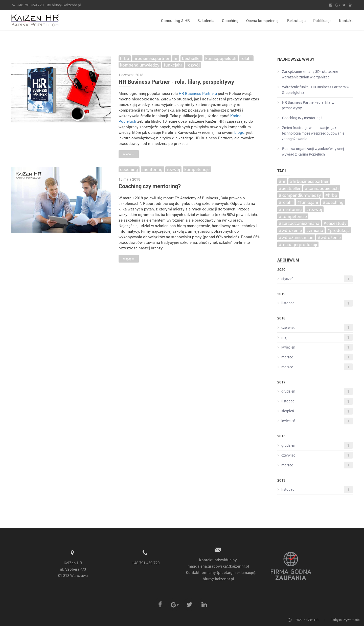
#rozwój (314, 209)
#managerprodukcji (298, 244)
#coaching (333, 202)
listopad (315, 303)
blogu (239, 132)
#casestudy (335, 223)
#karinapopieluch (322, 188)
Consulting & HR (175, 20)
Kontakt (346, 20)
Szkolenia (206, 20)
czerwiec (315, 327)
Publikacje (322, 20)
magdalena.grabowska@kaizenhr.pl (218, 566)
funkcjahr (173, 65)
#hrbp (331, 195)
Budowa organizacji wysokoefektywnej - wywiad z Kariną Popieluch (312, 151)
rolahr (246, 58)
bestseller (191, 58)
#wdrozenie (290, 230)
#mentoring (290, 209)
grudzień (315, 391)
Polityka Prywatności (345, 620)
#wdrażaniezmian (296, 237)
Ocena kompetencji (263, 20)
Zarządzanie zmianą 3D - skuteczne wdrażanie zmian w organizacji (308, 74)
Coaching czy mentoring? (150, 186)
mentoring (152, 169)
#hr (282, 181)
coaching (129, 169)
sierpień (315, 411)
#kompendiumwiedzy (300, 195)
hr (176, 58)
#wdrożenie (329, 237)
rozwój (193, 65)
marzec (315, 357)
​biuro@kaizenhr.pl (218, 579)
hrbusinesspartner (151, 58)
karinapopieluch (221, 58)
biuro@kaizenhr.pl (64, 5)
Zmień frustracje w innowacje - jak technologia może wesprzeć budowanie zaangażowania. (311, 133)
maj (315, 337)
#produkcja (338, 230)
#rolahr (286, 202)
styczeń (315, 279)
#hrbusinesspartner (309, 181)
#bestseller (290, 188)
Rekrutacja (296, 20)
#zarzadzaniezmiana (299, 223)
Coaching (230, 20)
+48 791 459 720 (28, 5)
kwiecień (315, 347)
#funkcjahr (308, 202)
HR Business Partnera (198, 93)
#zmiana (315, 230)
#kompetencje (293, 216)
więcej (129, 154)
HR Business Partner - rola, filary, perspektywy (176, 82)
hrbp (125, 58)
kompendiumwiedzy (140, 65)
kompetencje (197, 169)
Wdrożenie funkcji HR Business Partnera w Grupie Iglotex (313, 90)
